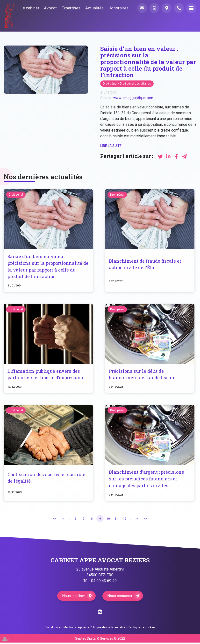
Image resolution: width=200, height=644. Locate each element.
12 (125, 520)
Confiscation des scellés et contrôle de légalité (47, 479)
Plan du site (53, 629)
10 (108, 520)
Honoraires (117, 8)
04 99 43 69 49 (104, 582)
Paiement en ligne (191, 8)
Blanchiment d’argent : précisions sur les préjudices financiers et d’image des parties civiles (147, 480)
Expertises (70, 8)
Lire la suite (111, 146)
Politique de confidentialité (108, 629)
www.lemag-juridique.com (133, 98)
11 (116, 520)
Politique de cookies (142, 629)
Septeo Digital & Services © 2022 (100, 640)
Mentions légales (75, 629)
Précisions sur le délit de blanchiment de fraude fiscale (143, 375)
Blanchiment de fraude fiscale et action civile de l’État (146, 264)
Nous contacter (121, 597)
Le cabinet (28, 8)
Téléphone (179, 8)
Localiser (166, 8)
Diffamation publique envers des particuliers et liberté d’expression (46, 375)
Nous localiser (73, 597)
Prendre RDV (153, 8)
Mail (141, 8)
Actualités (93, 8)
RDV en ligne (190, 322)
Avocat (49, 8)
